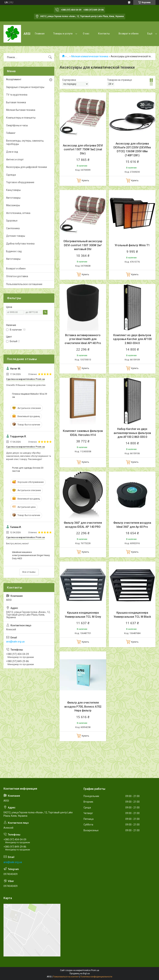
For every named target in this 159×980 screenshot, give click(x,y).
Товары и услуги (63, 34)
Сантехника (13, 228)
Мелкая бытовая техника (21, 110)
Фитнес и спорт (15, 159)
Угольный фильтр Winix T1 (132, 245)
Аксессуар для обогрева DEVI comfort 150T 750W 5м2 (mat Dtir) (83, 149)
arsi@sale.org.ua (15, 642)
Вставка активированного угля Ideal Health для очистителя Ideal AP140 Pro (83, 339)
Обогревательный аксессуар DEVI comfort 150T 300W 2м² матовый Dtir (83, 245)
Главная (40, 34)
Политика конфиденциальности (96, 977)
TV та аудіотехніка (17, 95)
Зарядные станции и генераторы (25, 87)
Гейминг (11, 133)
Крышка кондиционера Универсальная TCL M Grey (83, 615)
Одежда (11, 175)
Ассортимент (14, 79)
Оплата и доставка (17, 276)
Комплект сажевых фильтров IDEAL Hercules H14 (83, 433)
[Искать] (50, 57)
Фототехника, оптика (18, 213)
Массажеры (13, 205)
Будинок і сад (14, 251)
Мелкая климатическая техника (90, 56)
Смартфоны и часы (17, 125)
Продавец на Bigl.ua (80, 974)
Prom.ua (95, 970)
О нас (86, 34)
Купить (85, 180)
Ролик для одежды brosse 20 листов (28, 469)
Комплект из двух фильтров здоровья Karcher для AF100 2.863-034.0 (132, 339)
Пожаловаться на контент (66, 977)
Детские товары (16, 236)
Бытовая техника (16, 102)
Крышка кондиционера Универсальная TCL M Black (132, 615)
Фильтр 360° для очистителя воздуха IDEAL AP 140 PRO (83, 525)
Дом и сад (12, 152)
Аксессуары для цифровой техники (27, 167)
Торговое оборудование (20, 182)
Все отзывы (29, 572)
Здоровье (12, 221)
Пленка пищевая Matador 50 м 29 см (30, 395)
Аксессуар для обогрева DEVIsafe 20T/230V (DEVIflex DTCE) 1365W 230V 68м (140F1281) (132, 149)
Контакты (104, 34)
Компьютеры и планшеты (21, 118)
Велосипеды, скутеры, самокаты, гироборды (25, 142)
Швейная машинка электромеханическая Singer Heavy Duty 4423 (31, 555)
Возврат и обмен (129, 34)
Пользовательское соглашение (24, 284)
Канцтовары (13, 190)
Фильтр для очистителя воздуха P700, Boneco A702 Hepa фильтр (83, 707)
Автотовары (13, 198)
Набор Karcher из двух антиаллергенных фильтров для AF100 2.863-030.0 (132, 433)
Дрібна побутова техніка (20, 244)
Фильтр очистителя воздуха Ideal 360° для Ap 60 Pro (132, 525)
